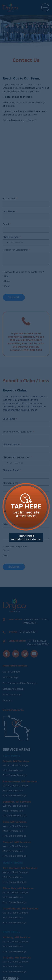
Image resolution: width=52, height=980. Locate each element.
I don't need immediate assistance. (26, 519)
